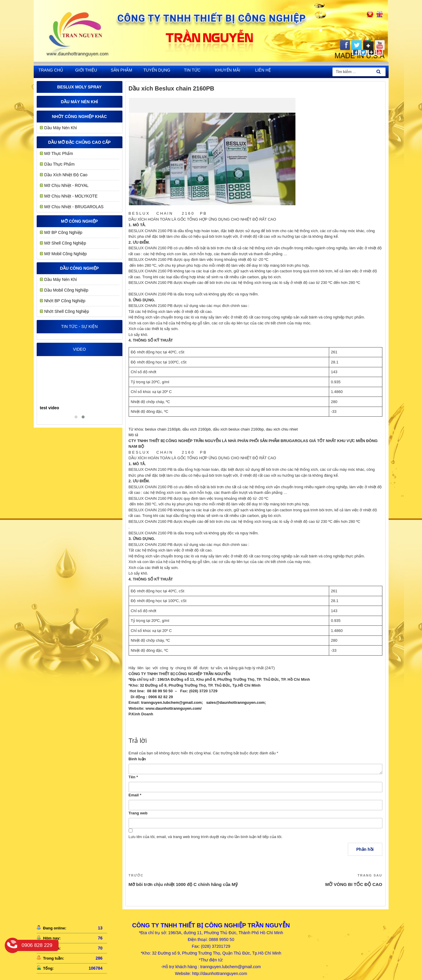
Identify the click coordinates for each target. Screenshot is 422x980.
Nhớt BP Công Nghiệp (65, 301)
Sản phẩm (122, 70)
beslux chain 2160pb (163, 429)
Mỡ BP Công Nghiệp (63, 232)
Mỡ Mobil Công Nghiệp (66, 254)
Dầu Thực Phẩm (60, 164)
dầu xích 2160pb (197, 429)
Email (135, 795)
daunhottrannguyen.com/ (179, 708)
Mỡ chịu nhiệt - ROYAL (67, 185)
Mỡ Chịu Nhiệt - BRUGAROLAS (74, 207)
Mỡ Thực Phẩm (59, 153)
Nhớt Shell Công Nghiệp (67, 311)
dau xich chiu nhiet (282, 429)
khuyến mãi (228, 70)
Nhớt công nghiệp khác (80, 117)
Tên (133, 777)
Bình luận (137, 759)
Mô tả (133, 435)
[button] (76, 417)
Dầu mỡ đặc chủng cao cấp (79, 142)
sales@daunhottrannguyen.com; (236, 702)
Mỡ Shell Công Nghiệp (65, 243)
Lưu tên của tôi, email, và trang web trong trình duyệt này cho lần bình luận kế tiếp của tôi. (206, 837)
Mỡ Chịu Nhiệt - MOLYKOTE (71, 196)
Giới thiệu (86, 70)
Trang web (138, 813)
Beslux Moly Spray (79, 87)
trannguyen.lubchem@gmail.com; (172, 702)
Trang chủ (51, 70)
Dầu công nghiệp (79, 268)
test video (50, 408)
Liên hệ (263, 70)
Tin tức (192, 70)
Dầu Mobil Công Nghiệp (66, 290)
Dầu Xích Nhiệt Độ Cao (66, 175)
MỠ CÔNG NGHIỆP (79, 221)
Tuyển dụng (157, 70)
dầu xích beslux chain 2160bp (238, 429)
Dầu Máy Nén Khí (79, 102)
